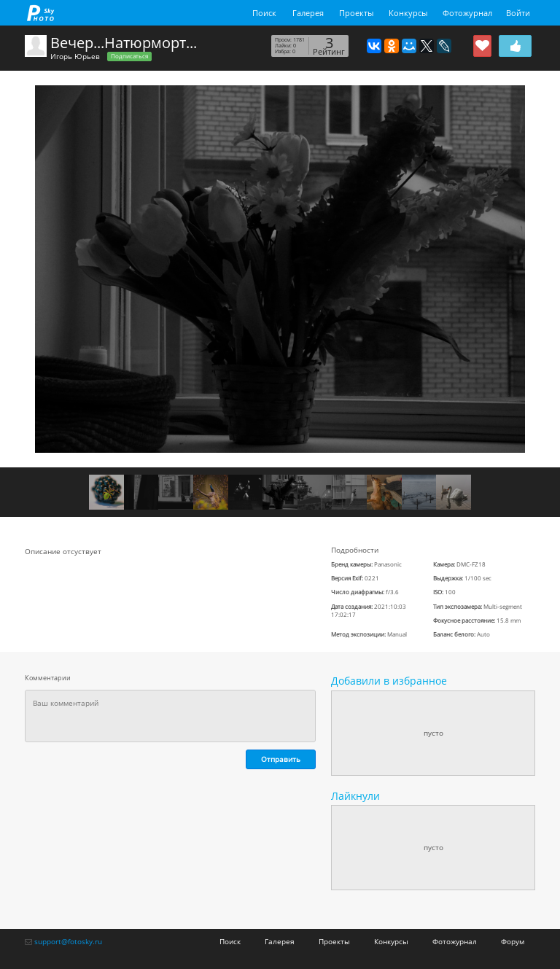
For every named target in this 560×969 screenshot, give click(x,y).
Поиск (264, 13)
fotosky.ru (41, 13)
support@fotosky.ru (68, 941)
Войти (518, 13)
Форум (513, 941)
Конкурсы (408, 13)
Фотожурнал (467, 13)
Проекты (356, 13)
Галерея (308, 13)
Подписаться (129, 56)
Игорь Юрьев (75, 56)
